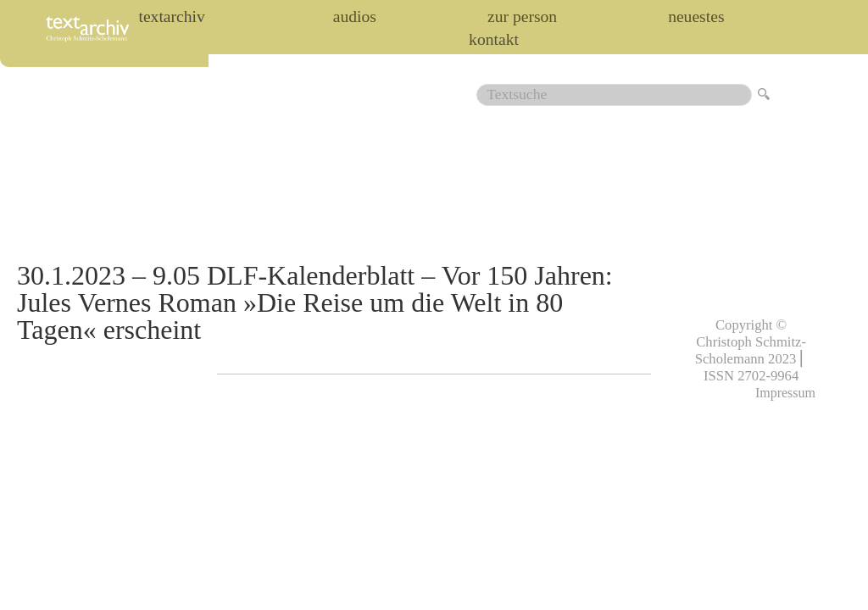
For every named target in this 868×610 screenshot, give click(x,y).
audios (355, 17)
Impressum (785, 393)
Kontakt (494, 40)
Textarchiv (171, 17)
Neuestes (696, 17)
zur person (522, 17)
